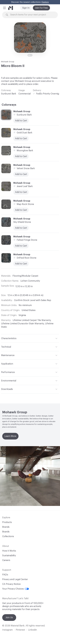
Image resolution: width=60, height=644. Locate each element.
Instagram (7, 630)
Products (7, 522)
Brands (6, 527)
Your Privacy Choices (16, 589)
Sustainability (9, 556)
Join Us (9, 618)
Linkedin (33, 630)
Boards (6, 532)
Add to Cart (21, 228)
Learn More (10, 436)
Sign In (26, 8)
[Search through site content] (32, 15)
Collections (8, 536)
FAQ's (5, 575)
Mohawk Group (8, 62)
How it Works (9, 551)
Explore (45, 2)
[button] (4, 8)
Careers (6, 560)
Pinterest (20, 630)
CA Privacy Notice (11, 584)
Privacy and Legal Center (15, 579)
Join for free (41, 8)
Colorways (9, 105)
